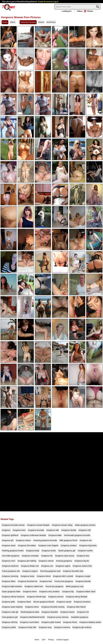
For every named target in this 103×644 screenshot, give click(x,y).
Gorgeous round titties (30, 622)
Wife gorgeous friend (68, 540)
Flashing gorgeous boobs (13, 551)
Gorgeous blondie (83, 581)
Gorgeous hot (83, 612)
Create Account (44, 2)
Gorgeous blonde (69, 530)
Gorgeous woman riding (62, 525)
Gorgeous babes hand (86, 592)
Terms (37, 640)
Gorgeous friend (70, 622)
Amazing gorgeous (64, 561)
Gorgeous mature (23, 540)
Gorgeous (6, 530)
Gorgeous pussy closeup (58, 617)
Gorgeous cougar (83, 576)
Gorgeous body (33, 551)
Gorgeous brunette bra (28, 581)
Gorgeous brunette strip (73, 571)
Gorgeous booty (27, 576)
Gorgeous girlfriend (10, 535)
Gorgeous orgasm (30, 571)
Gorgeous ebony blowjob (77, 597)
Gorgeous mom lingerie (48, 546)
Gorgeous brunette (36, 530)
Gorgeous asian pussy (65, 556)
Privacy (51, 640)
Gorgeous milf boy (10, 622)
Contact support (62, 640)
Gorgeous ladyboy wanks (90, 622)
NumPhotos (51, 22)
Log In (56, 2)
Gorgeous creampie (30, 556)
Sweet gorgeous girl (67, 551)
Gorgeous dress (32, 607)
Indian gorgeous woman (85, 525)
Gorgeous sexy (45, 627)
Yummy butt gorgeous (64, 581)
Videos (78, 11)
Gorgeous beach (67, 612)
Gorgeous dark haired (76, 607)
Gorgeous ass (86, 540)
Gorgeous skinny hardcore (13, 597)
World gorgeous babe (30, 612)
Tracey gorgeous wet (11, 571)
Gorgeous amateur (69, 546)
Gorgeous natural (46, 561)
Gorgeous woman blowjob (38, 525)
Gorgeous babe (55, 535)
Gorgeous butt (46, 581)
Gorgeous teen (19, 530)
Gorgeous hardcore (10, 566)
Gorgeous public (9, 627)
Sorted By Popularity (28, 22)
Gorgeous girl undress (82, 627)
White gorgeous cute (75, 586)
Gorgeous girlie (8, 602)
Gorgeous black (24, 602)
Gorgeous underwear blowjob (33, 535)
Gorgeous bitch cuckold (63, 576)
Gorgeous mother (85, 551)
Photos (89, 11)
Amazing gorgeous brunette (45, 540)
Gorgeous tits (47, 556)
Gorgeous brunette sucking (53, 607)
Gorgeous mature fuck (82, 566)
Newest (41, 22)
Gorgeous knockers (82, 602)
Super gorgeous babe (11, 592)
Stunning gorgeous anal (50, 571)
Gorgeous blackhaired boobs (32, 617)
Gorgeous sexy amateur (49, 592)
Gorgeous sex (47, 566)
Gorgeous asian (9, 546)
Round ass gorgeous (55, 586)
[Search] (77, 7)
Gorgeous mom (9, 561)
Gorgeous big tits (82, 561)
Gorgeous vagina (63, 566)
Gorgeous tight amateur (12, 586)
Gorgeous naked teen (34, 586)
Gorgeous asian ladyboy (12, 607)
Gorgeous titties (9, 581)
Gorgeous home (30, 592)
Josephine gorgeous (80, 617)
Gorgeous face (83, 556)
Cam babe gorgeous (11, 556)
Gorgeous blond (44, 576)
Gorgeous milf (85, 530)
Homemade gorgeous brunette (77, 535)
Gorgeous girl (8, 540)
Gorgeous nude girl (10, 612)
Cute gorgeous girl (10, 617)
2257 (44, 640)
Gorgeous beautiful (50, 612)
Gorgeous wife (53, 530)
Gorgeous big (68, 592)
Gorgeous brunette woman (13, 525)
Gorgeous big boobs (88, 546)
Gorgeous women (56, 597)
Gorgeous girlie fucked (51, 622)
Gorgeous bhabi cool (30, 566)
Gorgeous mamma (62, 627)
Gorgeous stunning (10, 576)
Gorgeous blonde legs (36, 597)
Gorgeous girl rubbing (27, 561)
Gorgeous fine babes (27, 546)
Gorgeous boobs (49, 551)
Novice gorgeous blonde (44, 602)
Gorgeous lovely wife (27, 627)
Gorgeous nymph (64, 602)
